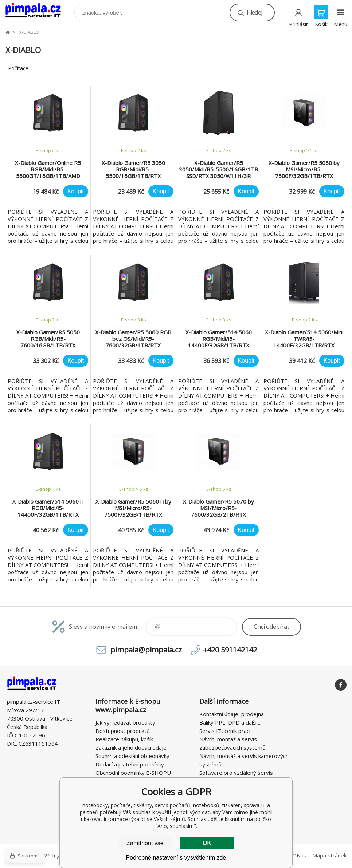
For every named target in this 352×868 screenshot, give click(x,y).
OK (207, 843)
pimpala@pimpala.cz (146, 650)
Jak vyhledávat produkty (125, 722)
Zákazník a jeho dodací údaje (131, 747)
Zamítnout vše (145, 843)
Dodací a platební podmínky (130, 764)
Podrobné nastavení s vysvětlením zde (176, 858)
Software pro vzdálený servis (236, 773)
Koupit (76, 191)
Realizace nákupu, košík (124, 739)
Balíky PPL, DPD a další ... (230, 722)
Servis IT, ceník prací (225, 731)
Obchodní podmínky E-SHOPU (133, 773)
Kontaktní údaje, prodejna (232, 714)
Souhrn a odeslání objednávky (132, 756)
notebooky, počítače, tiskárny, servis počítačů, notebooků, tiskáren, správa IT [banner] (38, 11)
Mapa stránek (329, 855)
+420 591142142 (230, 650)
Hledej (254, 12)
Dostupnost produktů (123, 731)
